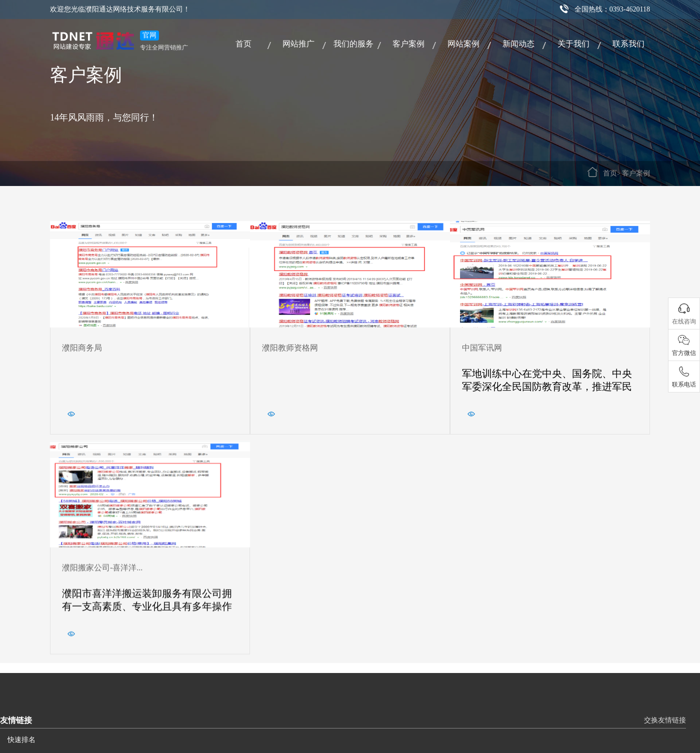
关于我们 (573, 44)
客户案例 (408, 44)
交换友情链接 (665, 720)
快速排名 (21, 740)
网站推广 (298, 44)
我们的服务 (353, 44)
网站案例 (463, 44)
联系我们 (628, 44)
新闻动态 (518, 44)
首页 (243, 44)
